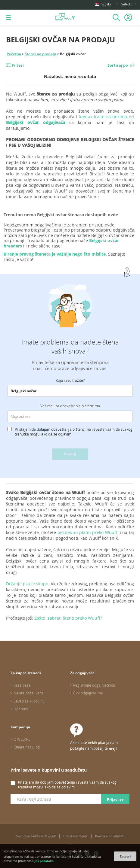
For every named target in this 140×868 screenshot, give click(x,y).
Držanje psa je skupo (27, 584)
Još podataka (44, 861)
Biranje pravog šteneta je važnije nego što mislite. (55, 254)
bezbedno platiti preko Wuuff (87, 532)
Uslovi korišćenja (75, 836)
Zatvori (125, 856)
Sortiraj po (118, 65)
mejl (113, 748)
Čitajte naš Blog (27, 747)
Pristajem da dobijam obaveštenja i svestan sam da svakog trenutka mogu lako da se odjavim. (67, 785)
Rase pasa (22, 685)
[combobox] (70, 391)
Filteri (18, 65)
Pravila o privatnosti (110, 836)
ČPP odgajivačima (88, 693)
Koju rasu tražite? (70, 380)
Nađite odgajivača (28, 693)
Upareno (21, 709)
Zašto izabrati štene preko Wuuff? (68, 618)
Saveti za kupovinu (29, 701)
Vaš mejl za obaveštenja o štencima (70, 406)
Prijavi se (115, 799)
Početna (14, 54)
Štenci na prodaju (40, 54)
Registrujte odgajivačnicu (94, 685)
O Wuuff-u (22, 739)
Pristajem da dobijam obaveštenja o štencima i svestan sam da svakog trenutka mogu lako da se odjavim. (74, 432)
